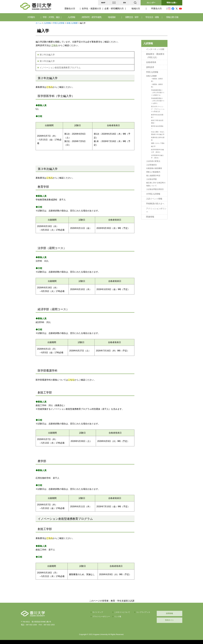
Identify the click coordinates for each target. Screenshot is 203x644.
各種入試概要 (72, 23)
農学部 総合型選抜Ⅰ (157, 127)
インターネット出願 (155, 49)
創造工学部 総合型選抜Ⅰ (157, 122)
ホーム (38, 23)
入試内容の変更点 (153, 161)
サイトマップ (98, 612)
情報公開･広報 (172, 17)
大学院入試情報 (153, 194)
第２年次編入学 (47, 55)
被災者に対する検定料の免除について (156, 184)
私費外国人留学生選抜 (158, 139)
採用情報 (170, 613)
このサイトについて (122, 612)
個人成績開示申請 (153, 176)
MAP (103, 3)
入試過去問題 (151, 179)
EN (124, 3)
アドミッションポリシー (156, 210)
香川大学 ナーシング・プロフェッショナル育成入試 (158, 109)
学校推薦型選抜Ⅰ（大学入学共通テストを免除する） (158, 93)
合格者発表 (151, 62)
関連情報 (150, 217)
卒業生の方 (156, 9)
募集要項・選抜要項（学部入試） (155, 56)
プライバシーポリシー (101, 616)
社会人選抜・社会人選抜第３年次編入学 (158, 133)
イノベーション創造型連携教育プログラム (60, 68)
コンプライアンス (143, 612)
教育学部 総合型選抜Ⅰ (157, 116)
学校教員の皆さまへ (155, 204)
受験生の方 (70, 9)
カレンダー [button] (151, 3)
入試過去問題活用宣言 (155, 189)
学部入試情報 (59, 23)
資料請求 (150, 67)
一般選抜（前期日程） (157, 80)
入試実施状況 (151, 165)
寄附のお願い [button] (172, 3)
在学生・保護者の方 (91, 9)
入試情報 (47, 23)
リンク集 (118, 616)
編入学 (153, 146)
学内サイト (169, 620)
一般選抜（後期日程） (157, 86)
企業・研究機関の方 (114, 9)
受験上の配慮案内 (153, 172)
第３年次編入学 (47, 61)
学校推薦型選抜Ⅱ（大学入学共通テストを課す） (158, 101)
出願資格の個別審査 (154, 168)
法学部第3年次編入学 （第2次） (157, 157)
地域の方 (136, 9)
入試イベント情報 (154, 199)
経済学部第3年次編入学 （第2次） (157, 151)
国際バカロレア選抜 (158, 143)
